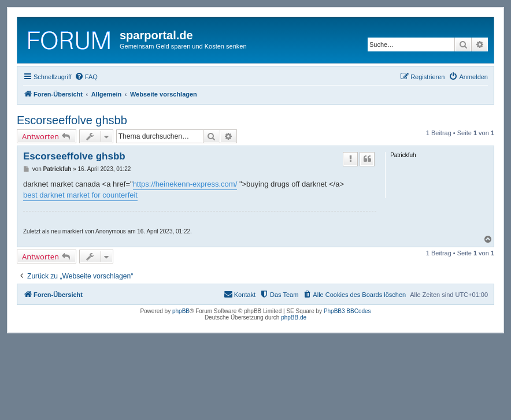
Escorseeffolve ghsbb (72, 120)
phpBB (181, 311)
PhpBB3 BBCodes (347, 311)
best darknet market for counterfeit (80, 195)
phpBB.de (294, 317)
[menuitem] (86, 77)
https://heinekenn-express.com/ (185, 184)
